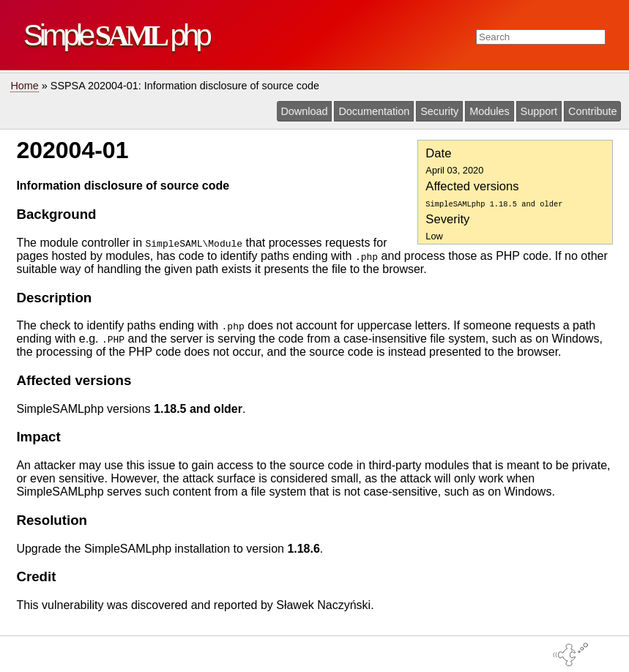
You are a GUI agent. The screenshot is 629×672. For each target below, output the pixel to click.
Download (304, 111)
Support (539, 111)
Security (439, 111)
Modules (489, 111)
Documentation (374, 111)
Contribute (592, 111)
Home (24, 86)
